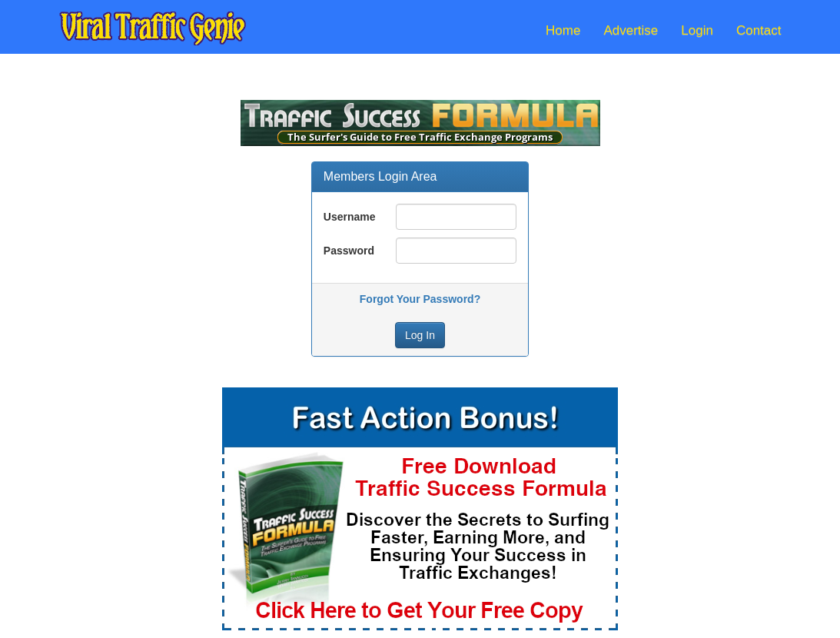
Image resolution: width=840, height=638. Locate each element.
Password (349, 251)
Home (563, 30)
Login (697, 30)
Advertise (631, 30)
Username (350, 217)
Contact (759, 30)
